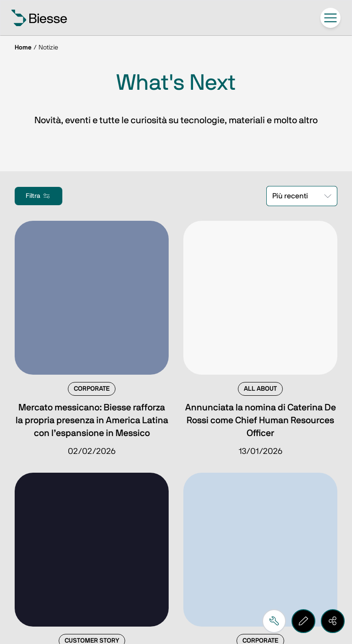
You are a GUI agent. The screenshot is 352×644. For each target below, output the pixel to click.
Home (23, 48)
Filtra (38, 196)
